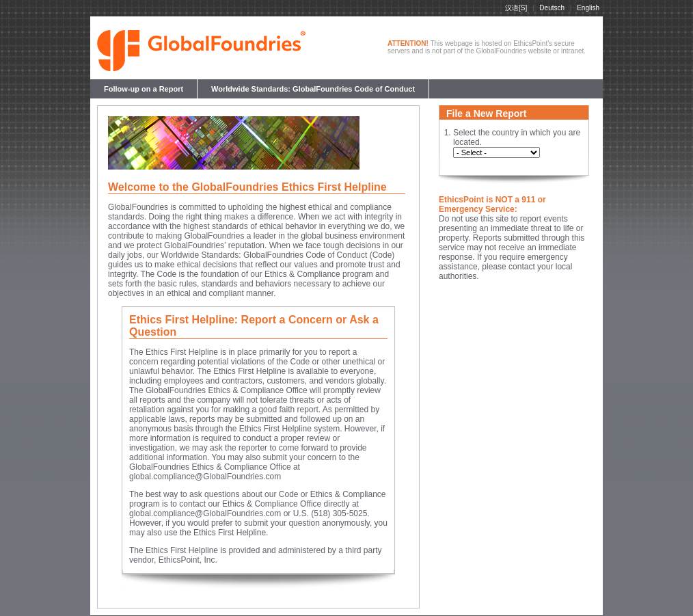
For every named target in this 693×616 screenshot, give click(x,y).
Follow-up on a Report (144, 89)
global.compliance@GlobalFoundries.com (205, 477)
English (588, 8)
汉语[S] (516, 8)
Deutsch (552, 8)
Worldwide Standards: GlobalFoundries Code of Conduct (313, 89)
